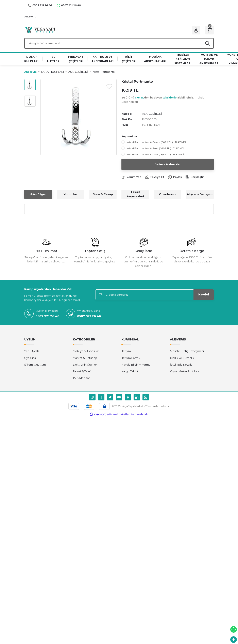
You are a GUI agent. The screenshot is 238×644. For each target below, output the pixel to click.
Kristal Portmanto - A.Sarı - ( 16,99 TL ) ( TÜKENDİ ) (156, 149)
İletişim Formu (131, 358)
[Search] (119, 44)
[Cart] (209, 30)
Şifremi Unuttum (35, 365)
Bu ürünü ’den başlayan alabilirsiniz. (163, 100)
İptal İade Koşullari (182, 365)
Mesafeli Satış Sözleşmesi (187, 352)
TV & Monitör (81, 379)
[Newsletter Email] (155, 295)
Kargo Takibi (130, 372)
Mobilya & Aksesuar (86, 352)
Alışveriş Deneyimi (200, 195)
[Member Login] (195, 30)
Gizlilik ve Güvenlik (182, 358)
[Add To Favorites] (109, 87)
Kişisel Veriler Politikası (185, 372)
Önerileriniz (168, 195)
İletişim (126, 352)
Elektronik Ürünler (85, 365)
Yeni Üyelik (32, 352)
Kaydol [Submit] (204, 295)
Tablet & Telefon (84, 372)
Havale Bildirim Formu (136, 365)
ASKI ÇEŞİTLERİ (152, 114)
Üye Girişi (30, 358)
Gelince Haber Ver (168, 165)
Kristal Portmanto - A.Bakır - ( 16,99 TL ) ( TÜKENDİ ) (157, 143)
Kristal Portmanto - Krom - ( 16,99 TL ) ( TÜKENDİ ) (156, 155)
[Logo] (40, 30)
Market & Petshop (85, 358)
